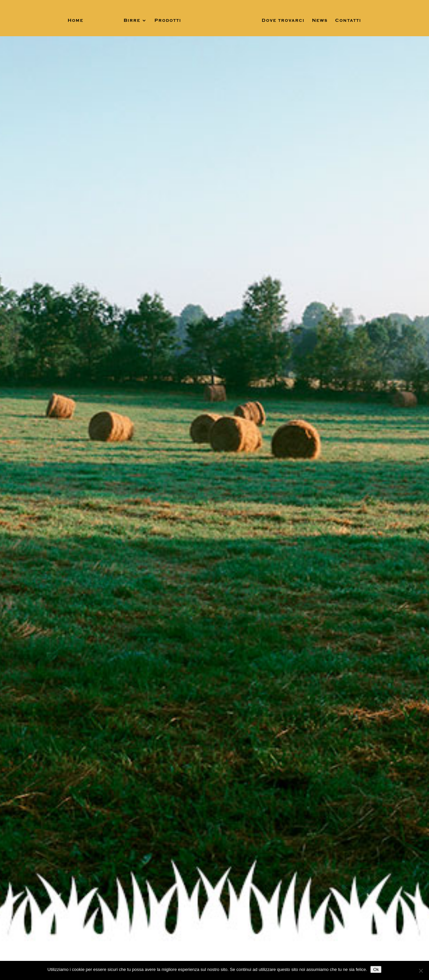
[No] (421, 971)
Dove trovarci (283, 20)
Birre (132, 20)
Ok (376, 969)
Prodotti (168, 20)
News (320, 20)
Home (76, 20)
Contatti (348, 20)
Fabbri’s (104, 20)
